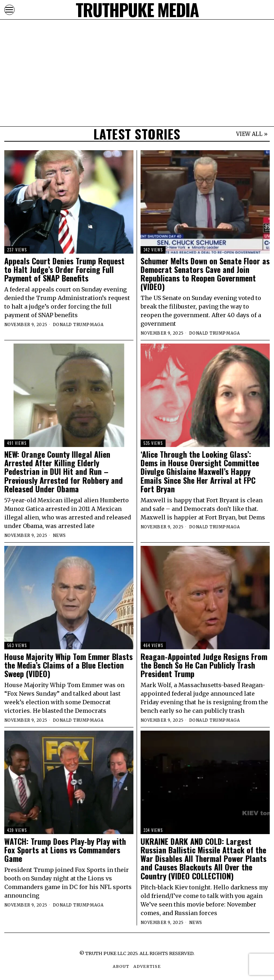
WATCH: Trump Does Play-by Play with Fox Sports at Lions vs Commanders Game (65, 850)
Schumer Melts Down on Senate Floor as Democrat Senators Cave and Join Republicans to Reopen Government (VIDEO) (205, 274)
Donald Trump (71, 325)
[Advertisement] (137, 50)
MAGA (97, 325)
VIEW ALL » (252, 134)
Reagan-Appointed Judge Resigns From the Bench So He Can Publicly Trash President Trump (204, 665)
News (59, 535)
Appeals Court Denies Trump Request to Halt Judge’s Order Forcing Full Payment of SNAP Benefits (64, 270)
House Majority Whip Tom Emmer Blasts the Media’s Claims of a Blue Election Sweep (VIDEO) (68, 665)
